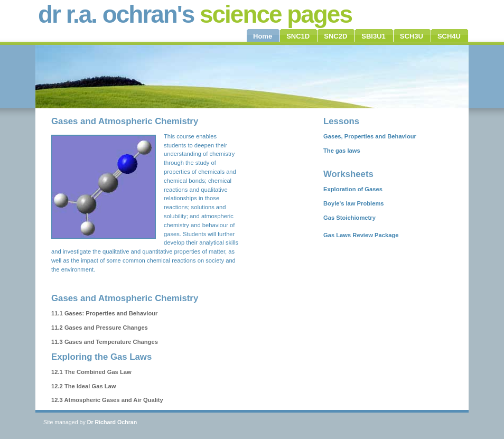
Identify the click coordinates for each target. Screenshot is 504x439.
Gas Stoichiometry (349, 218)
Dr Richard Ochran (112, 422)
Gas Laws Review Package (361, 235)
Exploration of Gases (353, 189)
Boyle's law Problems (354, 203)
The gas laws (342, 151)
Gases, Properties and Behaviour (370, 136)
